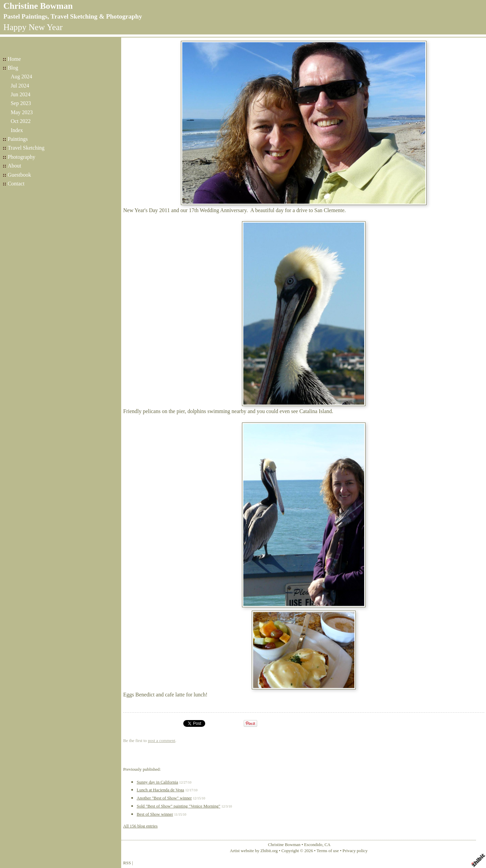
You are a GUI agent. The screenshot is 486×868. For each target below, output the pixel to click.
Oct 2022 (21, 121)
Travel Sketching (26, 148)
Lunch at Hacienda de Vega (160, 790)
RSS (127, 863)
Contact (16, 184)
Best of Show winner (155, 814)
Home (14, 59)
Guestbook (19, 175)
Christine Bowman (38, 6)
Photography (22, 157)
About (15, 166)
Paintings (18, 139)
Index (17, 130)
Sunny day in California (157, 782)
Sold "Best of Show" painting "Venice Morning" (179, 806)
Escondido (313, 845)
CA (328, 845)
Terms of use (328, 851)
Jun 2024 (21, 94)
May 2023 (22, 112)
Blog (13, 68)
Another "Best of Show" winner (164, 798)
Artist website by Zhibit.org (254, 851)
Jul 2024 (20, 86)
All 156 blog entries (140, 826)
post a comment (161, 741)
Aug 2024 (22, 76)
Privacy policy (355, 851)
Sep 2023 (21, 103)
